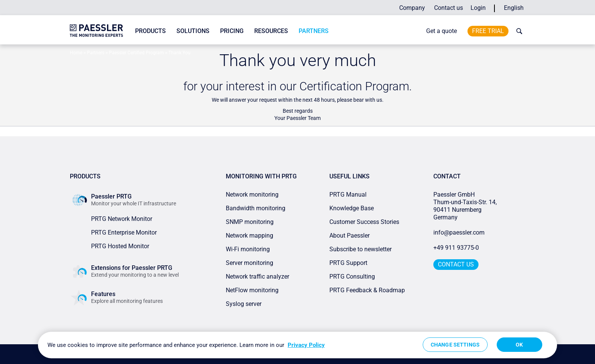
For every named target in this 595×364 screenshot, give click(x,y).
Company (412, 8)
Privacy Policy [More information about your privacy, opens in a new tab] (306, 345)
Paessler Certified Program (136, 53)
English (514, 8)
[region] (297, 345)
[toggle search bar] (518, 31)
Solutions (193, 31)
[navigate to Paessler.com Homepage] (96, 31)
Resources (271, 31)
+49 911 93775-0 (456, 248)
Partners (314, 31)
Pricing (232, 31)
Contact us (449, 8)
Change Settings (455, 345)
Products (150, 31)
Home (76, 53)
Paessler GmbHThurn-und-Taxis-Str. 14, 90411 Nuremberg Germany (466, 206)
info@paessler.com (459, 232)
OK (519, 345)
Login (478, 8)
